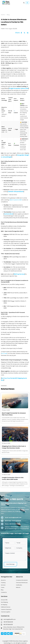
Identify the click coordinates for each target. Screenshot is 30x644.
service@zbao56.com (15, 518)
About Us (3, 580)
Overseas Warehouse (22, 583)
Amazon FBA (4, 600)
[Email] (21, 543)
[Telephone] (9, 548)
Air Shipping (4, 605)
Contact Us (4, 592)
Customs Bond (9, 214)
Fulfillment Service (6, 607)
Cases (3, 587)
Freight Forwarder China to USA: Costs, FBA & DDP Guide (13, 478)
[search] (24, 3)
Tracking (3, 583)
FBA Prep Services (19, 274)
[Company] (21, 548)
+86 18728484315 (16, 521)
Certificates (19, 585)
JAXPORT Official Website (16, 192)
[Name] (9, 543)
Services (3, 585)
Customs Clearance (6, 609)
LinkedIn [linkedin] (5, 634)
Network (18, 587)
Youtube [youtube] (8, 634)
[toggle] (27, 3)
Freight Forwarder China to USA (19, 88)
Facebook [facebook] (2, 634)
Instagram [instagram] (11, 634)
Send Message (10, 564)
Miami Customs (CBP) (16, 200)
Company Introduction (22, 580)
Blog (2, 590)
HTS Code (4, 353)
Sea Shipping (4, 602)
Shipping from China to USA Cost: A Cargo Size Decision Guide (14, 447)
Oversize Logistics (6, 612)
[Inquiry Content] (15, 556)
